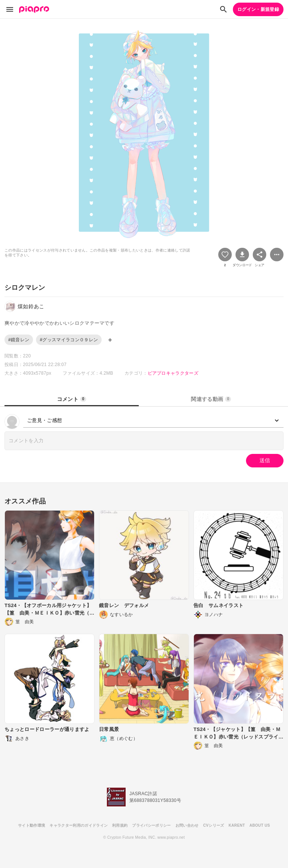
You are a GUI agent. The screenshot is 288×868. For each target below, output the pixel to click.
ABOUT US (260, 825)
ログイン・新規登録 (258, 9)
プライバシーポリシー (151, 825)
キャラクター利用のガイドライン (79, 825)
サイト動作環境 (31, 825)
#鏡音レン (19, 340)
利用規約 (120, 825)
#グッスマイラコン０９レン (69, 340)
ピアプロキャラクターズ (173, 373)
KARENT (237, 825)
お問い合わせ (187, 825)
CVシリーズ (214, 825)
